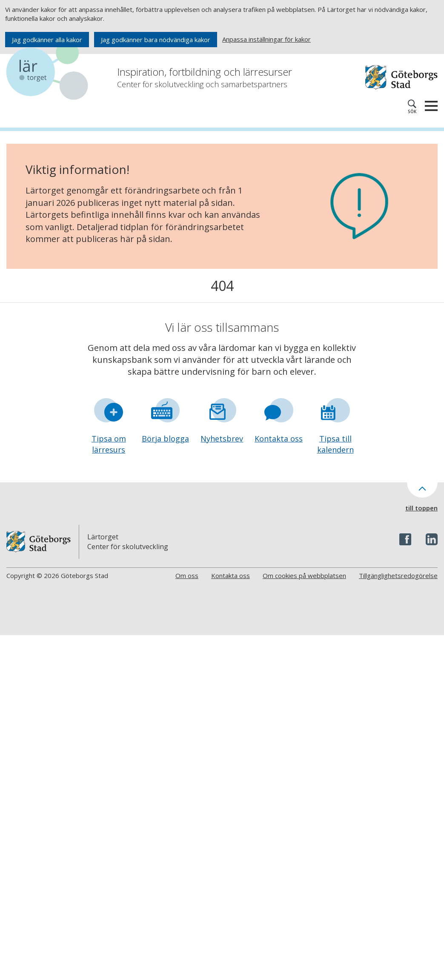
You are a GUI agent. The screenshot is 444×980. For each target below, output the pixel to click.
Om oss (187, 575)
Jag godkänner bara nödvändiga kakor (156, 40)
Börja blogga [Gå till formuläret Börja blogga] (165, 439)
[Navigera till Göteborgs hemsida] (401, 77)
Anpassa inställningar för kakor (266, 39)
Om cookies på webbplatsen (304, 575)
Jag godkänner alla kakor (47, 40)
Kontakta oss (231, 575)
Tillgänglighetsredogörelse (398, 575)
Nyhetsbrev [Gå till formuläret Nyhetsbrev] (222, 439)
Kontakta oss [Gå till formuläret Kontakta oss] (279, 439)
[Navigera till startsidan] (49, 72)
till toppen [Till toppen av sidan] (421, 508)
